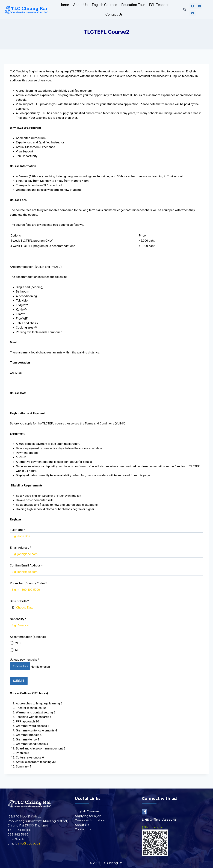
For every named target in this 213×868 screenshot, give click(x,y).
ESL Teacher (159, 5)
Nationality (18, 619)
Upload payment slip (24, 660)
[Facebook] (193, 6)
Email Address (20, 548)
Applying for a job (88, 814)
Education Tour (133, 5)
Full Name (18, 530)
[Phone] (193, 13)
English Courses (104, 5)
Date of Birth (19, 601)
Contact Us (114, 14)
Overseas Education (90, 818)
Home (64, 5)
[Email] (199, 6)
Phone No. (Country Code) (28, 583)
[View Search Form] (185, 10)
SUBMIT (19, 680)
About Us (80, 5)
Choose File (20, 666)
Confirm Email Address (26, 565)
